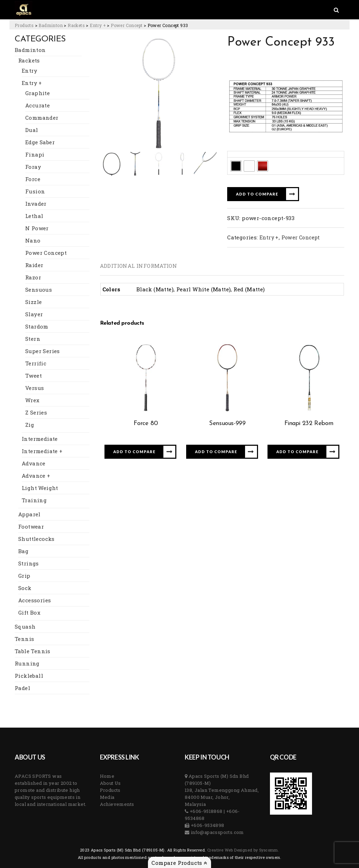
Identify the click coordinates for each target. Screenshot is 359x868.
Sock (25, 588)
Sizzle (33, 302)
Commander (42, 118)
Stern (33, 339)
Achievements (117, 804)
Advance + (36, 476)
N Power (37, 228)
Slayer (34, 314)
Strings (29, 563)
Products (110, 790)
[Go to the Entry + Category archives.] (98, 25)
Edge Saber (40, 142)
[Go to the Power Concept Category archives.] (127, 25)
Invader (36, 204)
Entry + (32, 83)
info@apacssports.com (216, 832)
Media (107, 797)
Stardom (37, 326)
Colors (238, 154)
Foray (33, 167)
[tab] (139, 266)
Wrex (32, 400)
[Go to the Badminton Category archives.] (51, 25)
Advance (34, 463)
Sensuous (39, 290)
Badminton (30, 50)
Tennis (24, 639)
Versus (35, 388)
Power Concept (46, 253)
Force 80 (146, 423)
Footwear (31, 526)
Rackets (29, 60)
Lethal (34, 216)
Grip (24, 576)
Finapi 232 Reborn (309, 423)
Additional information (139, 266)
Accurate (38, 105)
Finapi (35, 154)
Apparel (29, 514)
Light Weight (40, 488)
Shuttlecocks (36, 539)
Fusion (35, 191)
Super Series (43, 351)
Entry (29, 71)
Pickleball (29, 676)
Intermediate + (42, 451)
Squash (25, 627)
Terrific (36, 363)
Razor (33, 277)
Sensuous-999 (227, 423)
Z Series (36, 412)
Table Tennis (33, 651)
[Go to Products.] (24, 25)
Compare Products (179, 863)
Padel (22, 688)
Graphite (38, 93)
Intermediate (40, 439)
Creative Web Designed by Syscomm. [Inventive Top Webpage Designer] (243, 850)
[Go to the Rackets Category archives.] (76, 25)
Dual (32, 130)
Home (107, 776)
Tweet (33, 376)
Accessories (35, 600)
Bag (23, 551)
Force (33, 179)
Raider (34, 265)
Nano (33, 240)
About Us (110, 783)
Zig (30, 425)
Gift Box (29, 612)
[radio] (236, 166)
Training (34, 500)
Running (27, 663)
